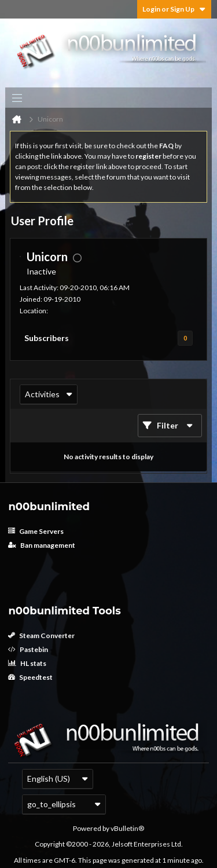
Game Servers (36, 531)
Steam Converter (41, 636)
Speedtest (30, 677)
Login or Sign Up (174, 9)
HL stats (27, 663)
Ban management (42, 545)
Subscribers (47, 338)
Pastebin (28, 649)
